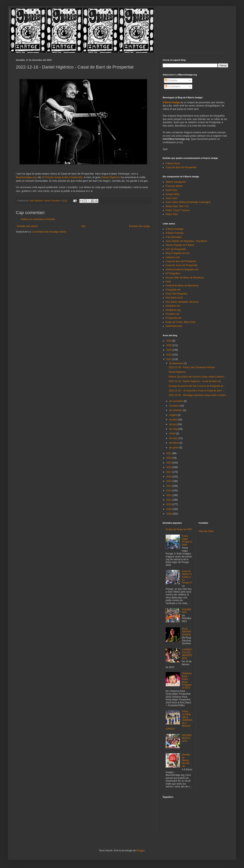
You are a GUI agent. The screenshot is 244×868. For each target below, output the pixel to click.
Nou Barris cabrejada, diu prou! (182, 302)
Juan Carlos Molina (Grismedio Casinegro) (188, 202)
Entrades (171, 80)
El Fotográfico (173, 273)
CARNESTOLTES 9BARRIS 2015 (187, 654)
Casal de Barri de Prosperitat (181, 167)
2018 (169, 467)
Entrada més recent (27, 226)
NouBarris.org (173, 310)
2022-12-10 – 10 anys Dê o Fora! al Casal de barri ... (196, 391)
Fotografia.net (173, 290)
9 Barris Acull (173, 163)
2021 (169, 453)
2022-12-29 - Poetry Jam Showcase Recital (192, 367)
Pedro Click (172, 214)
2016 (169, 477)
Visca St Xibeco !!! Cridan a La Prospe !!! (187, 577)
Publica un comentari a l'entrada (38, 219)
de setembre (176, 410)
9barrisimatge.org (26, 177)
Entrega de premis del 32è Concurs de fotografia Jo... (197, 386)
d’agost (173, 415)
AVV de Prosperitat (176, 249)
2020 (169, 458)
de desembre (176, 363)
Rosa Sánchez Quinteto (187, 632)
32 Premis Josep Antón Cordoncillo (62, 177)
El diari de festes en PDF (179, 529)
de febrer (174, 443)
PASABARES (187, 611)
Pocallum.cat (172, 314)
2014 (169, 486)
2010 (169, 504)
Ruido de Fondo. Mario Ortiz (181, 322)
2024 (169, 350)
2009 (169, 509)
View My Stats (206, 531)
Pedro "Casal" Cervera (178, 210)
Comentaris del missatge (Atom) (49, 232)
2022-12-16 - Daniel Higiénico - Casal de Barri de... (196, 381)
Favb (168, 282)
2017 (169, 472)
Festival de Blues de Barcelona (182, 286)
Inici (83, 226)
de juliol (174, 420)
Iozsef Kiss (171, 190)
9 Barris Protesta (174, 233)
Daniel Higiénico (111, 177)
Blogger (141, 851)
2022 (169, 359)
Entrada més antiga (139, 226)
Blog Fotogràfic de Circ (178, 253)
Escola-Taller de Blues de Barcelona (185, 278)
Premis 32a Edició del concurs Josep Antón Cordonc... (197, 377)
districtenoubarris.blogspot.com (182, 269)
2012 (169, 495)
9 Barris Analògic (175, 229)
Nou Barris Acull (174, 298)
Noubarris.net (173, 306)
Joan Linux (171, 198)
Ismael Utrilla (172, 194)
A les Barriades (174, 237)
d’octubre (174, 406)
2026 (169, 341)
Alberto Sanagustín (176, 182)
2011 (169, 500)
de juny (173, 424)
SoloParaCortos (174, 326)
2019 (169, 463)
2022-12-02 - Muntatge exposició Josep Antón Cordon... (198, 395)
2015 (169, 481)
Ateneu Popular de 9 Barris (180, 245)
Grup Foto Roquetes (176, 294)
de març (174, 438)
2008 (169, 514)
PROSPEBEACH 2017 (187, 738)
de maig (174, 429)
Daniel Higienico (177, 372)
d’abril (173, 434)
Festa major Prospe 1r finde (187, 540)
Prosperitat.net (173, 318)
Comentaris (172, 87)
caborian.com (173, 257)
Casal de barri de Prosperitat (181, 261)
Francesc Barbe (174, 186)
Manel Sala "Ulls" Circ (177, 206)
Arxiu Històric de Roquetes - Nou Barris (186, 241)
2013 (169, 490)
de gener (174, 448)
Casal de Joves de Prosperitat (182, 265)
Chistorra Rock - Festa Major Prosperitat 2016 (187, 681)
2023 (169, 355)
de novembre (176, 401)
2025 (169, 345)
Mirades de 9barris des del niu (186, 760)
